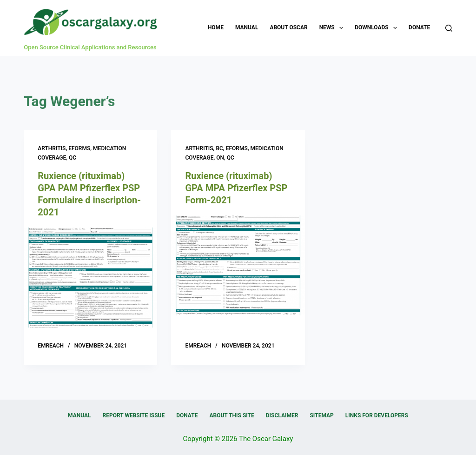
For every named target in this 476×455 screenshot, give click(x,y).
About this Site (231, 415)
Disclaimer (282, 415)
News (333, 28)
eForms (79, 148)
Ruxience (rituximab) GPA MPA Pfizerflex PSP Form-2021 (236, 188)
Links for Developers (377, 415)
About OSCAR (288, 27)
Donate (419, 27)
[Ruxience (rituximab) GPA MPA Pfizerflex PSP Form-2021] (238, 265)
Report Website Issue (134, 415)
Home (216, 27)
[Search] (449, 28)
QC (73, 158)
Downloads (378, 28)
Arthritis (52, 148)
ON (220, 158)
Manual (247, 27)
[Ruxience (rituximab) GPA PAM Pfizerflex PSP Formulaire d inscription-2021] (90, 278)
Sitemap (321, 415)
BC (219, 148)
